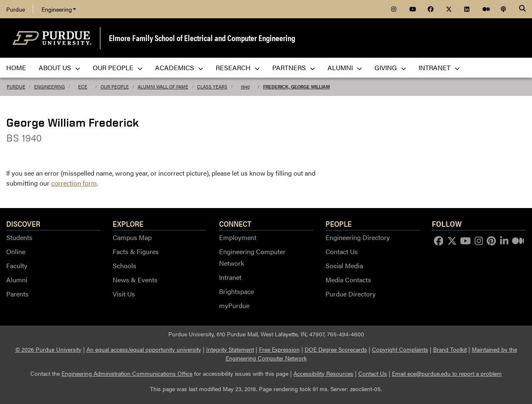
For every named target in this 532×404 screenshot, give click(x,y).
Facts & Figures (136, 251)
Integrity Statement (230, 349)
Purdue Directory (351, 294)
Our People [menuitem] (118, 67)
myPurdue (234, 305)
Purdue (16, 9)
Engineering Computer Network (252, 257)
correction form (74, 183)
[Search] (522, 9)
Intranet (230, 277)
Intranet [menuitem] (439, 67)
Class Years (212, 87)
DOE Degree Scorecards (336, 349)
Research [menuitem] (238, 67)
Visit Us (124, 294)
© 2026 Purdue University (48, 349)
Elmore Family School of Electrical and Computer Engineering (202, 38)
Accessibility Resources (323, 373)
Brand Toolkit (450, 349)
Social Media (344, 266)
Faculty (17, 266)
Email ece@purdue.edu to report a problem (447, 373)
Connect (235, 223)
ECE (83, 87)
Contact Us (342, 251)
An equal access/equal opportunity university (144, 349)
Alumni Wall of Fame (163, 87)
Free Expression (279, 349)
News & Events (135, 280)
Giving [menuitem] (390, 67)
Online (16, 251)
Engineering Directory (358, 237)
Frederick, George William (297, 87)
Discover (23, 223)
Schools (124, 266)
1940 (245, 87)
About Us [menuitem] (59, 67)
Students (19, 237)
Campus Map (132, 237)
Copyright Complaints (400, 349)
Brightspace (236, 291)
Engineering (59, 9)
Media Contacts (348, 280)
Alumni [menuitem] (345, 67)
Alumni (17, 280)
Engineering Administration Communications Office (127, 373)
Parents (17, 294)
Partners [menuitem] (294, 67)
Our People (115, 87)
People (339, 223)
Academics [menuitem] (179, 67)
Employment (238, 237)
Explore (128, 223)
